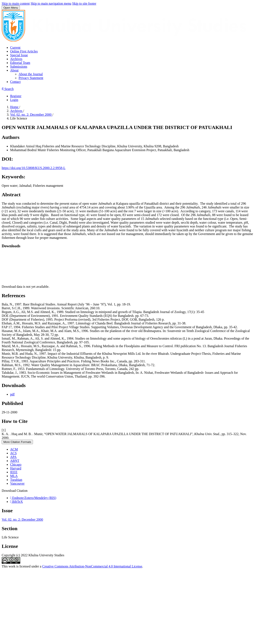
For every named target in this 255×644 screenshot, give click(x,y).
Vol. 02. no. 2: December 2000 (31, 115)
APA (13, 457)
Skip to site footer (84, 3)
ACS (13, 453)
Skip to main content (16, 3)
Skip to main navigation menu (51, 3)
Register (16, 96)
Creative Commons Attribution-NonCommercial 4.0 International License (92, 566)
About (14, 70)
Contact (15, 82)
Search (8, 89)
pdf (12, 394)
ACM (14, 449)
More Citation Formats (17, 442)
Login (14, 100)
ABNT (15, 461)
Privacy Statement (31, 78)
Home (15, 107)
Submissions (19, 67)
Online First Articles (24, 51)
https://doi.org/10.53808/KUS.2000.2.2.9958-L (34, 168)
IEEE (14, 472)
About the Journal (31, 74)
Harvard (16, 468)
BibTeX (16, 502)
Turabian (16, 480)
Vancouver (17, 483)
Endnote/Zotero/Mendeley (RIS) (33, 498)
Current (15, 48)
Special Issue (19, 55)
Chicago (16, 465)
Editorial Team (20, 63)
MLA (14, 476)
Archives (16, 59)
